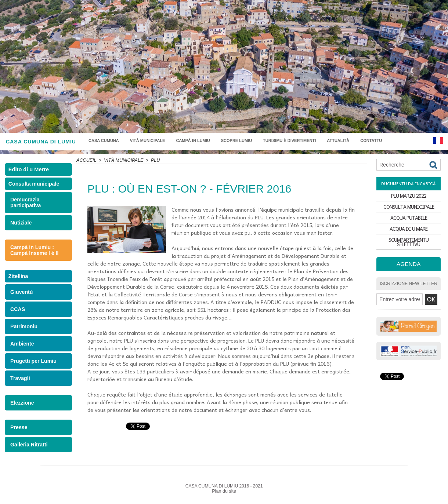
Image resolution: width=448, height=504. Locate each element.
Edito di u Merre (30, 171)
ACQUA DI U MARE (409, 235)
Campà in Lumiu (193, 140)
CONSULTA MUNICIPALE (409, 209)
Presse (18, 431)
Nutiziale (20, 227)
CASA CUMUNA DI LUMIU (41, 142)
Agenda (409, 268)
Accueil (86, 160)
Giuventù (21, 298)
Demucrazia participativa (24, 208)
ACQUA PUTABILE (409, 222)
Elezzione (21, 407)
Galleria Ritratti (27, 448)
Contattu (371, 140)
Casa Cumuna (104, 140)
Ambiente (21, 349)
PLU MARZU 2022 (409, 196)
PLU (152, 160)
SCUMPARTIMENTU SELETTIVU (409, 248)
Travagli (19, 382)
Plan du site (224, 494)
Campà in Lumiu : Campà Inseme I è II (32, 254)
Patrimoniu (23, 332)
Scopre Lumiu (236, 140)
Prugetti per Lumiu (32, 366)
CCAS (17, 315)
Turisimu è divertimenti (289, 140)
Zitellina (19, 281)
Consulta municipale (34, 188)
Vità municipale (148, 140)
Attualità (338, 140)
